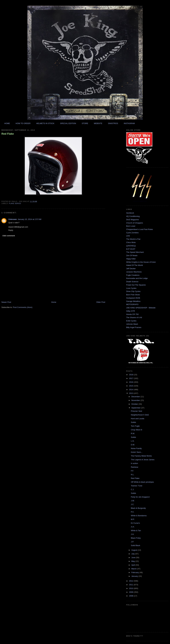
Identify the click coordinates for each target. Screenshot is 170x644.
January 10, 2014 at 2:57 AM (30, 219)
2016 (131, 382)
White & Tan (136, 531)
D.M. (133, 445)
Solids (133, 422)
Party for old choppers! (140, 497)
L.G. (133, 441)
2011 (131, 585)
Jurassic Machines (134, 272)
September (136, 408)
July (133, 554)
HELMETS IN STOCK (45, 123)
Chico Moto (131, 242)
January (135, 576)
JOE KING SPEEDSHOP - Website (141, 308)
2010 (131, 588)
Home (54, 302)
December (136, 397)
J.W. (133, 501)
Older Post (101, 302)
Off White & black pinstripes (142, 482)
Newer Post (6, 302)
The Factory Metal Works (141, 456)
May (133, 561)
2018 (131, 375)
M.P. (133, 519)
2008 (131, 596)
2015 (131, 386)
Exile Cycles (131, 321)
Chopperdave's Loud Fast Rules (140, 229)
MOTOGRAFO (132, 304)
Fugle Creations (133, 275)
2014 (131, 390)
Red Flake (8, 134)
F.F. (132, 471)
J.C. (132, 504)
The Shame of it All (134, 317)
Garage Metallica (133, 301)
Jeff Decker (131, 269)
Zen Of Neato (132, 255)
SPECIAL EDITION (68, 123)
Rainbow (134, 467)
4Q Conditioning (133, 216)
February (135, 572)
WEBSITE (98, 123)
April (134, 565)
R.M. (133, 433)
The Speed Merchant (135, 252)
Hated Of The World (134, 265)
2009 (131, 592)
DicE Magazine (132, 220)
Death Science (132, 282)
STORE (85, 123)
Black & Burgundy (138, 508)
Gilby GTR (131, 311)
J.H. (132, 534)
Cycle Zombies (132, 233)
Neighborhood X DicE (140, 415)
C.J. (132, 489)
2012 (131, 581)
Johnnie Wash (132, 324)
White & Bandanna (139, 516)
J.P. (132, 542)
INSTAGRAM (129, 123)
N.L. (133, 475)
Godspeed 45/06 (133, 298)
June (134, 558)
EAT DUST (131, 249)
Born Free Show (133, 295)
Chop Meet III (136, 430)
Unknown (13, 219)
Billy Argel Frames (134, 327)
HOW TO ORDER (23, 123)
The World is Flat (133, 239)
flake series (15, 203)
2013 (131, 393)
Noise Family (136, 448)
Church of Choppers (135, 223)
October (135, 404)
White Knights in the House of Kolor (141, 262)
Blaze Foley (136, 538)
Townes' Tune (137, 486)
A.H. (133, 527)
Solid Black (135, 545)
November (136, 400)
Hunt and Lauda (138, 419)
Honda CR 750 (132, 314)
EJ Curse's (135, 523)
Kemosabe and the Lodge (137, 278)
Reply (11, 230)
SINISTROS (113, 123)
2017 (131, 378)
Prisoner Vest (136, 411)
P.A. (132, 512)
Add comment (9, 236)
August (135, 550)
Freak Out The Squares (136, 285)
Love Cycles (131, 288)
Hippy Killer (131, 259)
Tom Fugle (135, 426)
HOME (7, 123)
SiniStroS (130, 213)
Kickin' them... (137, 452)
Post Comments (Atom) (23, 307)
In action (134, 463)
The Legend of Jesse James (143, 460)
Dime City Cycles (133, 291)
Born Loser (131, 226)
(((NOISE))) (131, 246)
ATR (128, 236)
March (134, 569)
